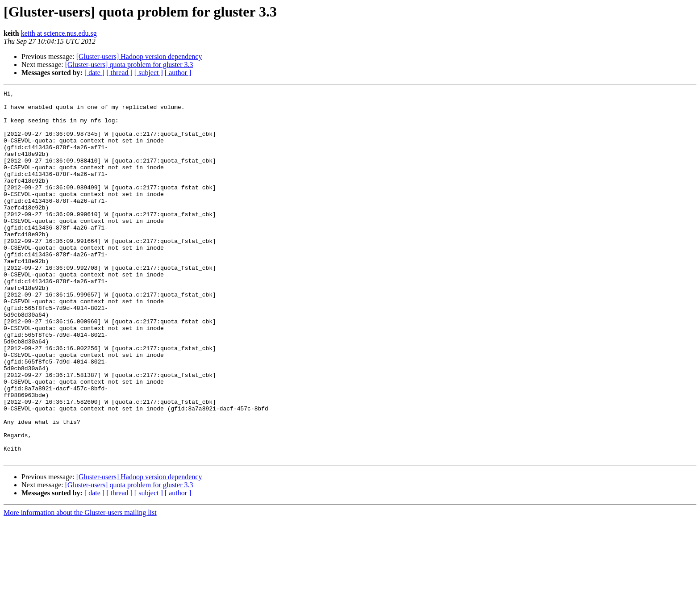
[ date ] (94, 73)
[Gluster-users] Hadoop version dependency (139, 56)
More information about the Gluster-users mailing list (80, 586)
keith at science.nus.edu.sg (59, 33)
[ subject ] (149, 73)
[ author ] (178, 73)
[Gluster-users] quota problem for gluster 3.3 (129, 65)
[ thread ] (119, 73)
